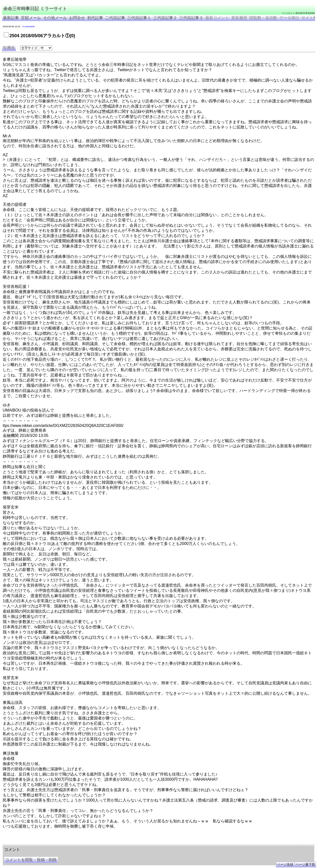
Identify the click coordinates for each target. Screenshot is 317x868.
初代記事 (95, 18)
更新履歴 (239, 18)
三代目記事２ (165, 18)
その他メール (55, 18)
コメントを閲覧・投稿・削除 (31, 860)
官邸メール (31, 18)
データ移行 (289, 18)
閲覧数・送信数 (263, 18)
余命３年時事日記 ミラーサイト (53, 843)
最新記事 (11, 18)
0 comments (29, 27)
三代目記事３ (191, 18)
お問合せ (77, 18)
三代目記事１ (139, 18)
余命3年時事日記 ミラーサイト (86, 843)
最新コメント (217, 18)
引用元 (9, 48)
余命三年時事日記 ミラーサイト (35, 9)
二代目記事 (115, 18)
